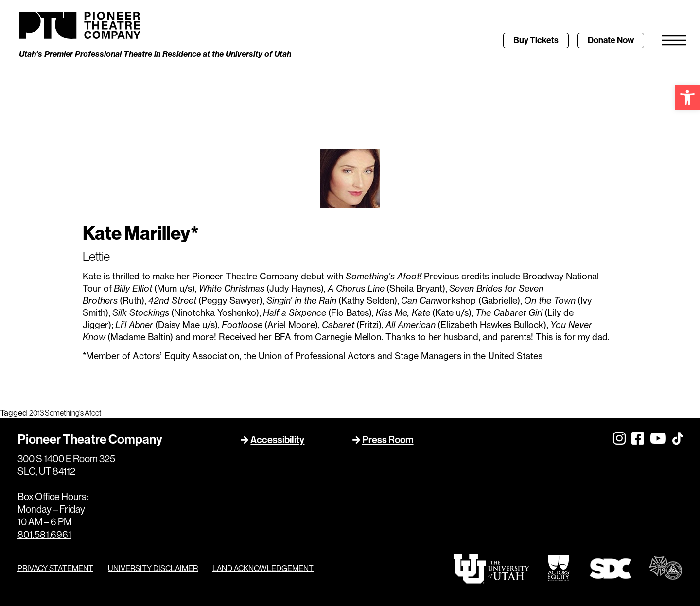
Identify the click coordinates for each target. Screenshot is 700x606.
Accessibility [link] (277, 440)
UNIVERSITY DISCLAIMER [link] (153, 568)
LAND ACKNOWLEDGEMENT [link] (263, 568)
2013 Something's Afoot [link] (65, 413)
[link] (687, 98)
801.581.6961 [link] (44, 534)
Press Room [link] (388, 440)
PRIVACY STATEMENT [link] (55, 568)
